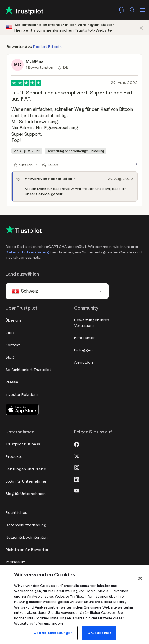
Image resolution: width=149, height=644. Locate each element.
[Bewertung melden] (135, 165)
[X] (77, 455)
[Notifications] (121, 10)
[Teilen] (50, 165)
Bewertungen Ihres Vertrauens (92, 323)
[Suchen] (132, 10)
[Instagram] (77, 467)
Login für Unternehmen (26, 481)
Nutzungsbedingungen (27, 537)
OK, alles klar (99, 633)
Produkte (14, 457)
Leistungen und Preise (26, 469)
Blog (10, 357)
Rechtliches (16, 513)
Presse (12, 382)
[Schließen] (141, 28)
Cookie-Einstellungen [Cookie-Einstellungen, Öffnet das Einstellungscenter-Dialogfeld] (53, 633)
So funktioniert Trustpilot (28, 370)
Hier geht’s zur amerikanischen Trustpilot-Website (63, 30)
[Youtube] (77, 490)
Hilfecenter (84, 338)
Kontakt (13, 345)
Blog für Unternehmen (26, 494)
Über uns (14, 320)
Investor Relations (22, 395)
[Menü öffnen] (142, 10)
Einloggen (83, 350)
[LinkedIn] (77, 479)
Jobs (10, 333)
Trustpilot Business (23, 444)
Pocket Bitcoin (47, 47)
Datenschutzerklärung (27, 252)
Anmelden (84, 362)
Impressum (16, 562)
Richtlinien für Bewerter (27, 550)
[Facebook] (77, 444)
